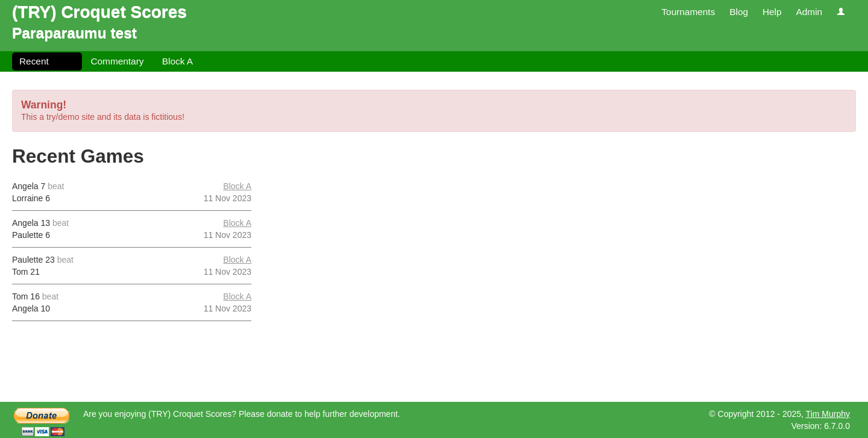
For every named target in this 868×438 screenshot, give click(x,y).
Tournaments (688, 12)
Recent (34, 61)
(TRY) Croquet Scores (99, 12)
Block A (178, 61)
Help (772, 12)
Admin (809, 12)
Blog (739, 12)
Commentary (117, 61)
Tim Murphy (828, 414)
